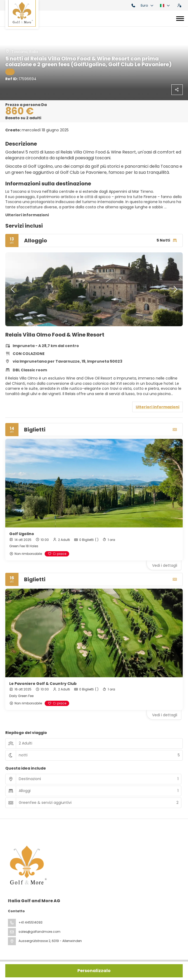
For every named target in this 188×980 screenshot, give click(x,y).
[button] (13, 289)
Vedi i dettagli (165, 565)
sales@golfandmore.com (39, 932)
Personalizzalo (94, 971)
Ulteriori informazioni (27, 215)
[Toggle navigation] (180, 18)
